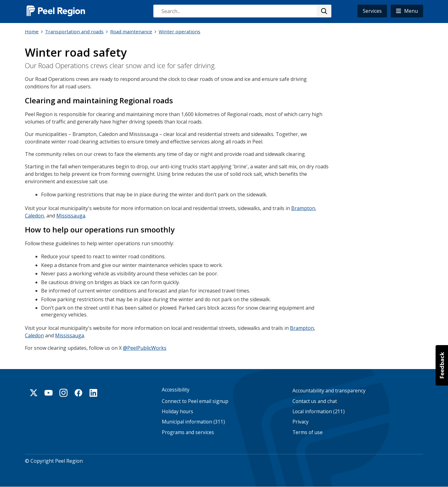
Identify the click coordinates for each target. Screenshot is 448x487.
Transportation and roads (74, 31)
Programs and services (188, 432)
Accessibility (176, 390)
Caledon (34, 216)
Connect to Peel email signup (195, 401)
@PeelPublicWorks (145, 348)
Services (372, 11)
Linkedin (93, 393)
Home (32, 31)
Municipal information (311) (193, 422)
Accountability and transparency (329, 391)
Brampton (303, 208)
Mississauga (71, 216)
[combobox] (242, 11)
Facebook (78, 393)
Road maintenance (131, 31)
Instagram (63, 393)
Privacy (301, 422)
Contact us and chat (315, 401)
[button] (407, 11)
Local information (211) (319, 412)
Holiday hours (177, 412)
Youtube (49, 393)
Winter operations (180, 31)
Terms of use (308, 432)
